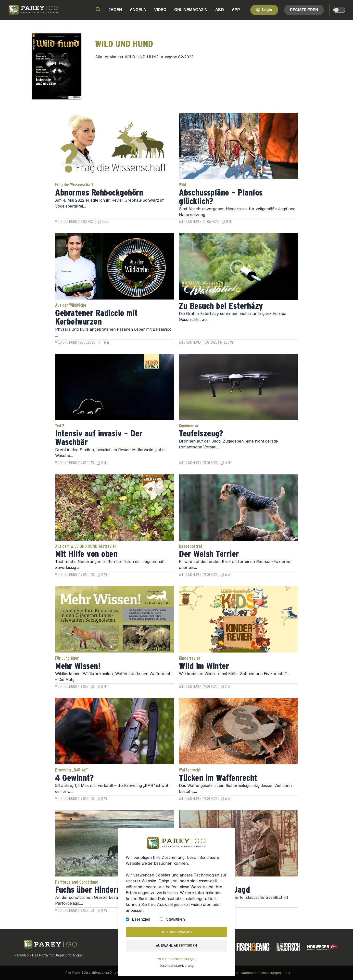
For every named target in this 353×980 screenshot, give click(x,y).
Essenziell (141, 919)
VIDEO (160, 10)
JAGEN (115, 10)
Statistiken (175, 919)
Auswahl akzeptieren (176, 946)
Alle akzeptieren (177, 932)
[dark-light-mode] (339, 10)
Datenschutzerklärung (177, 966)
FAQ (287, 973)
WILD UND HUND (66, 222)
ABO (220, 10)
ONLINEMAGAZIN (191, 10)
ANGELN (138, 10)
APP (236, 10)
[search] (98, 9)
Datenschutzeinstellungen (177, 959)
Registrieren (304, 10)
